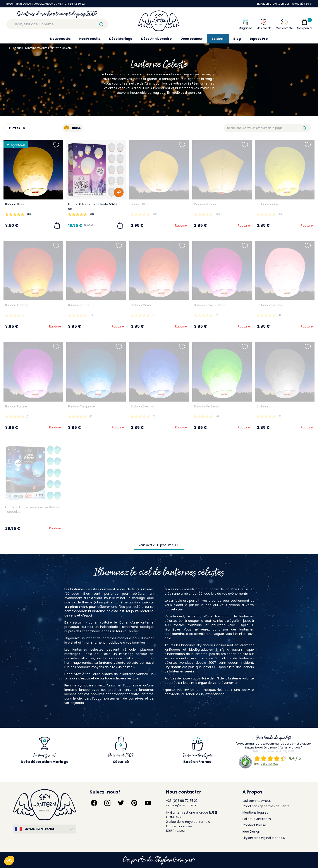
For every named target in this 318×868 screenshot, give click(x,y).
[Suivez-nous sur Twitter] (121, 803)
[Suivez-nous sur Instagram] (107, 803)
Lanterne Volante (36, 48)
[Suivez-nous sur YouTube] (148, 803)
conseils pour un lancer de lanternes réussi (216, 589)
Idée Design (251, 832)
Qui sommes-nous (257, 801)
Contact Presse (254, 825)
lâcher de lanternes (101, 638)
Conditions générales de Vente (266, 806)
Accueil (18, 48)
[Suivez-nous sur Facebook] (94, 803)
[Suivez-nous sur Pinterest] (134, 803)
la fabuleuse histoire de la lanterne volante (115, 674)
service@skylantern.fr (182, 805)
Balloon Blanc (15, 204)
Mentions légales (255, 813)
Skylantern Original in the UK (264, 838)
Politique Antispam (257, 819)
